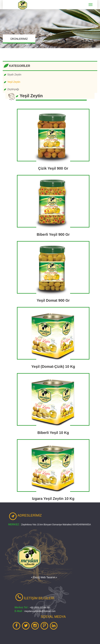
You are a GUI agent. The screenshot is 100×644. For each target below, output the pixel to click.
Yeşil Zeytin (14, 82)
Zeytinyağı (13, 89)
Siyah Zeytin (14, 75)
